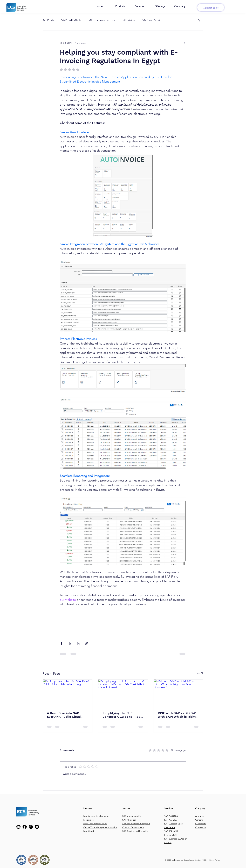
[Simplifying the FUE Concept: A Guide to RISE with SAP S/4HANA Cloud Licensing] (123, 693)
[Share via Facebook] (61, 643)
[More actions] (184, 43)
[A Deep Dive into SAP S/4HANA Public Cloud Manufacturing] (68, 693)
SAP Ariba (128, 20)
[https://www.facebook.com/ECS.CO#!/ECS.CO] (25, 827)
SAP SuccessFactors (101, 20)
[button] (199, 20)
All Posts (49, 20)
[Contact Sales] (211, 8)
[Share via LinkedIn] (78, 643)
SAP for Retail (151, 20)
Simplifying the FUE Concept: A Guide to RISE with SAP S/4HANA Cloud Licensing (122, 715)
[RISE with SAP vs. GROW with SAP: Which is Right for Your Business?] (178, 693)
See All (200, 673)
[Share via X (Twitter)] (70, 643)
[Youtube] (37, 827)
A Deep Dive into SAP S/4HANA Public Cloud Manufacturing (64, 715)
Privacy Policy (214, 860)
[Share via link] (87, 643)
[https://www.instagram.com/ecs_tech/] (31, 827)
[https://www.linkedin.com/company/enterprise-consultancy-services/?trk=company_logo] (18, 827)
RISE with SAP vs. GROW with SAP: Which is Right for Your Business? (177, 715)
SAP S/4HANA (71, 20)
